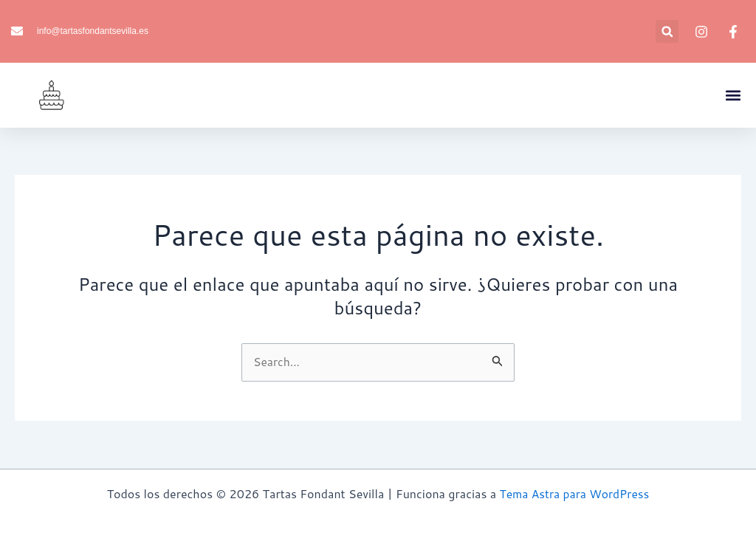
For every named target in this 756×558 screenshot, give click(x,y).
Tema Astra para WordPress (574, 493)
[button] (667, 31)
